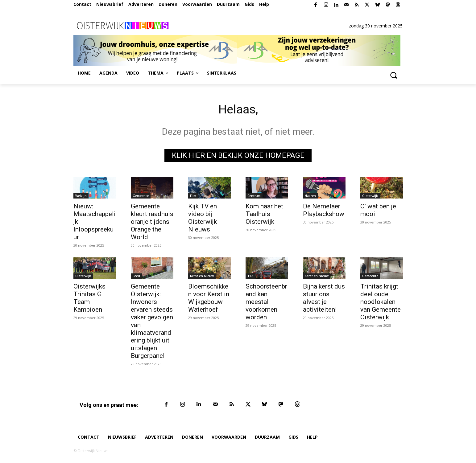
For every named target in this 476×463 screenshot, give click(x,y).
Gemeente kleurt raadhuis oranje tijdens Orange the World (152, 222)
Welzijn (81, 196)
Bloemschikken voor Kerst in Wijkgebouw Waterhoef (209, 298)
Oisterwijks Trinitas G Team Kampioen (89, 298)
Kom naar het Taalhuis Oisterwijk (264, 214)
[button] (394, 75)
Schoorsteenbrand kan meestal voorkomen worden (266, 302)
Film (193, 196)
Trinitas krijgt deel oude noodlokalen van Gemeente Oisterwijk (381, 302)
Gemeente (141, 196)
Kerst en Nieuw (202, 276)
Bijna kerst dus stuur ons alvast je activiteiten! (324, 298)
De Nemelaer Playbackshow (324, 210)
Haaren (310, 196)
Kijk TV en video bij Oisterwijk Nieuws (203, 218)
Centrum (254, 196)
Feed (136, 276)
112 (250, 276)
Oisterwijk (370, 196)
